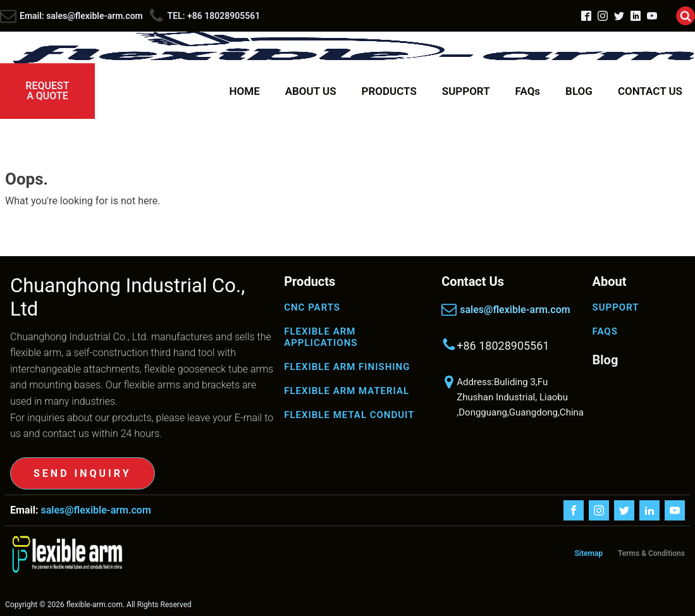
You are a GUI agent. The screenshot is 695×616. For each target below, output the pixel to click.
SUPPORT (466, 91)
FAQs (528, 91)
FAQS (605, 331)
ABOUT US (311, 91)
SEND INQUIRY (83, 473)
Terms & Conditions (651, 553)
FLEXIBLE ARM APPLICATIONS (321, 337)
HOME (245, 91)
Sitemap (588, 553)
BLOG (579, 91)
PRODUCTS (389, 91)
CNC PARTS (312, 307)
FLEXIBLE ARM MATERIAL (347, 391)
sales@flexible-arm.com (515, 310)
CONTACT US (650, 91)
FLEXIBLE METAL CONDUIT (349, 415)
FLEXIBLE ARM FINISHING (347, 367)
